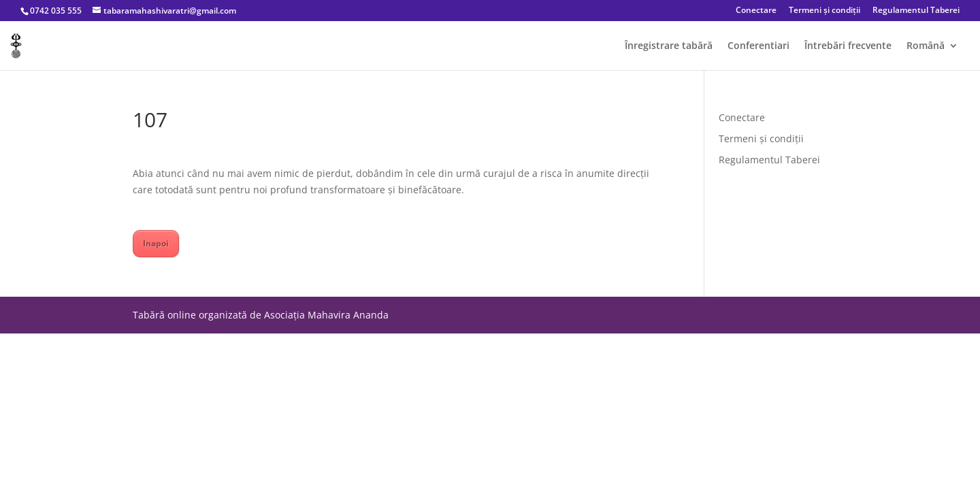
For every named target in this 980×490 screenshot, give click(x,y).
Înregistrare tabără (669, 46)
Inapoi (156, 243)
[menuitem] (932, 55)
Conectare (756, 11)
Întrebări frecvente (848, 46)
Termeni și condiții (824, 11)
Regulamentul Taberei (916, 11)
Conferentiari (758, 46)
